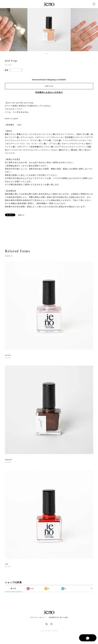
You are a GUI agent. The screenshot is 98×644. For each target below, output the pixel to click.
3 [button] (50, 53)
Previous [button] (4, 30)
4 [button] (52, 53)
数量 (7, 70)
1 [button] (47, 53)
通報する (21, 215)
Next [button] (94, 30)
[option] (49, 30)
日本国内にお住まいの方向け (49, 92)
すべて (13, 589)
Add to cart (49, 86)
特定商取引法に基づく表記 (58, 617)
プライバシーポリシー (38, 617)
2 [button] (48, 53)
